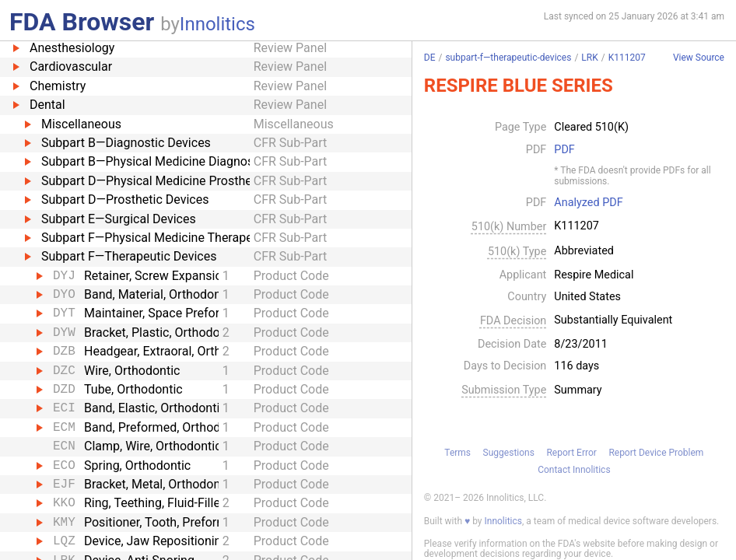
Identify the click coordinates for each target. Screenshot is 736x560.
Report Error (571, 453)
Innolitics (217, 24)
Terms (457, 453)
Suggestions (509, 453)
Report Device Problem (656, 453)
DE (430, 58)
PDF (564, 150)
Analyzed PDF (588, 203)
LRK (589, 58)
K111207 (627, 58)
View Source (699, 58)
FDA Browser (82, 22)
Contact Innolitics (574, 470)
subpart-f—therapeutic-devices (508, 58)
